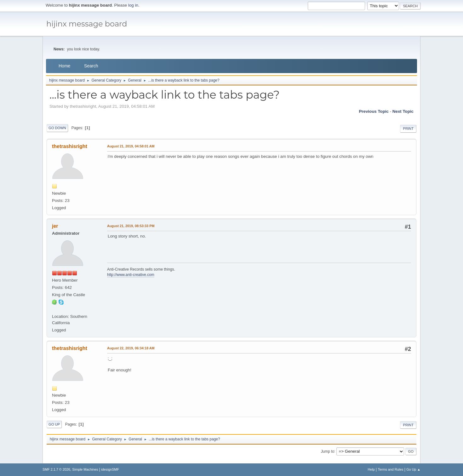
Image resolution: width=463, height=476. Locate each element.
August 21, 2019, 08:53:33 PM (131, 226)
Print (408, 129)
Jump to (328, 451)
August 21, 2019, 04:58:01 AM (131, 146)
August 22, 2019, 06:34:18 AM (131, 348)
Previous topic (374, 111)
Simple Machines (85, 469)
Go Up (54, 424)
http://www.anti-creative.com (131, 275)
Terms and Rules (391, 469)
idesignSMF (110, 469)
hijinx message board (87, 24)
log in (133, 5)
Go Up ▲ (413, 469)
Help (371, 469)
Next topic (403, 111)
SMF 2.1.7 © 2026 (56, 469)
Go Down (57, 128)
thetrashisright (70, 146)
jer (55, 226)
